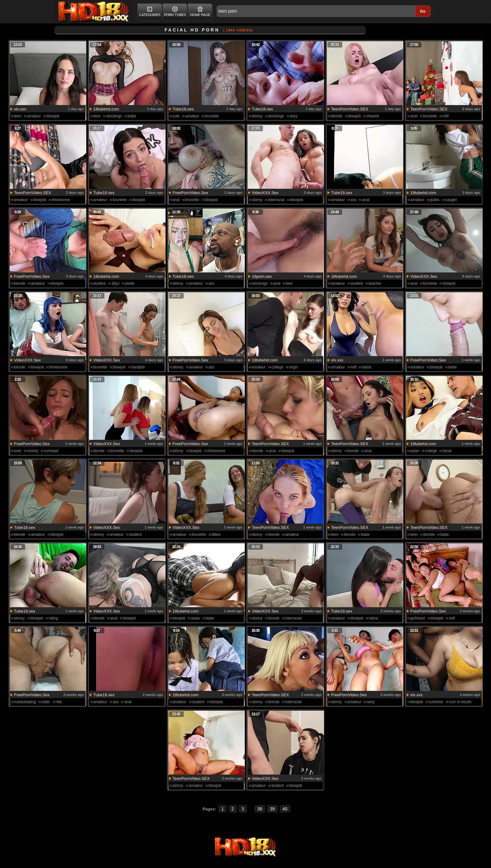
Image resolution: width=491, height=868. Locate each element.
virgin (294, 367)
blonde (337, 116)
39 (272, 809)
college (277, 367)
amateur (34, 116)
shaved (373, 116)
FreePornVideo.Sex (190, 193)
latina (367, 367)
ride (59, 702)
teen (18, 116)
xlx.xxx (20, 109)
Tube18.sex (183, 109)
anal (414, 116)
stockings (114, 116)
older (46, 702)
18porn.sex (262, 276)
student (100, 283)
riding (53, 618)
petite (130, 283)
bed (289, 283)
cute (176, 116)
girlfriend (418, 618)
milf (446, 116)
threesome (61, 200)
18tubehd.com (106, 109)
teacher (375, 283)
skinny (257, 116)
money (33, 451)
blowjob (53, 116)
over (18, 451)
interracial (276, 200)
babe (132, 116)
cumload (51, 451)
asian (415, 451)
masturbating (25, 702)
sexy (294, 116)
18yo (115, 283)
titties (216, 535)
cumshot (436, 702)
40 (285, 809)
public (435, 200)
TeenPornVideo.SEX (350, 109)
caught (451, 200)
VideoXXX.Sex (265, 193)
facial (447, 451)
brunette (212, 116)
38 (260, 809)
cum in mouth (460, 702)
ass (354, 200)
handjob (138, 367)
